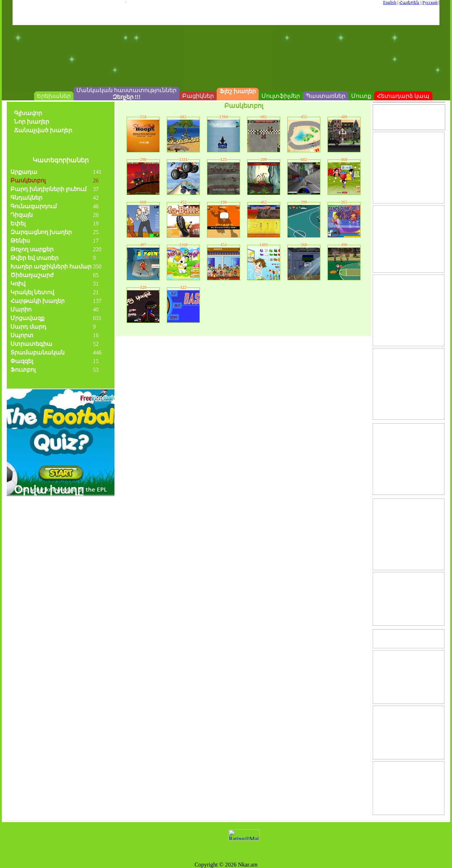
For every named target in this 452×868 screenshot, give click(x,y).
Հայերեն (409, 3)
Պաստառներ (326, 96)
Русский (430, 3)
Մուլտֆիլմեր (281, 96)
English (390, 3)
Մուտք (361, 96)
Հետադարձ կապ (403, 96)
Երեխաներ (54, 96)
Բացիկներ (198, 96)
